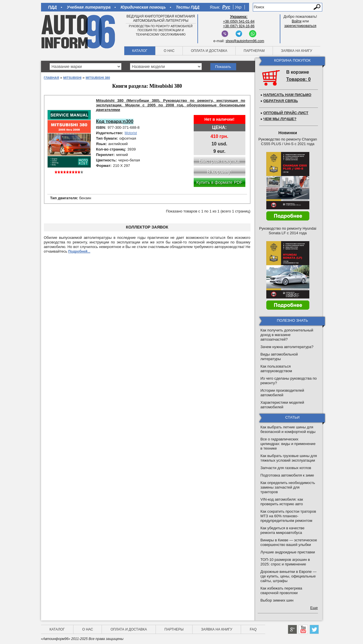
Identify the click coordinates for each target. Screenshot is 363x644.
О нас (169, 51)
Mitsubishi (72, 78)
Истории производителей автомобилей (282, 393)
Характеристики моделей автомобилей (282, 405)
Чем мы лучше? (280, 119)
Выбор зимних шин (277, 600)
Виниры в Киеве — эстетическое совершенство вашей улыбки (289, 542)
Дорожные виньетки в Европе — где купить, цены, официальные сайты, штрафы (289, 576)
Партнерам (254, 51)
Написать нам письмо (287, 95)
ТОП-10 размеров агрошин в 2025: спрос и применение (285, 562)
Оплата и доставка (209, 51)
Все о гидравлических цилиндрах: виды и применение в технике (288, 444)
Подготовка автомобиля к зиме (287, 475)
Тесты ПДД (188, 7)
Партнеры (174, 629)
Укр (238, 7)
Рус (226, 7)
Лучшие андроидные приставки (288, 552)
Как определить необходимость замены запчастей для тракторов (288, 487)
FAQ (253, 629)
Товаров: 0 (299, 79)
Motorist (131, 133)
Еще (314, 608)
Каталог (140, 51)
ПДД (53, 7)
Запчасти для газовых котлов (286, 468)
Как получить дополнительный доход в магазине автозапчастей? (287, 335)
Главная (52, 78)
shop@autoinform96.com (245, 41)
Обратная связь (281, 101)
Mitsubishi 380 (98, 78)
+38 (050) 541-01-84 (239, 22)
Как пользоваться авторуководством (276, 369)
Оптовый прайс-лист (286, 113)
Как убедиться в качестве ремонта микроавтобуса (283, 530)
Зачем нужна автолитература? (287, 347)
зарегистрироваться (300, 26)
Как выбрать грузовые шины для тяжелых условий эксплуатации (289, 458)
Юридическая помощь (143, 7)
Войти (297, 21)
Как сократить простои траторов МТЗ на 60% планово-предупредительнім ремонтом (288, 516)
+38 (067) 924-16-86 (239, 26)
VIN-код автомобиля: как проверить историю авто (282, 502)
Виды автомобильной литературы (279, 357)
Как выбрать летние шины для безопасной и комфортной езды (288, 429)
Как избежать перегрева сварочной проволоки (281, 591)
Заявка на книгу (297, 51)
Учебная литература (89, 7)
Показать (223, 67)
